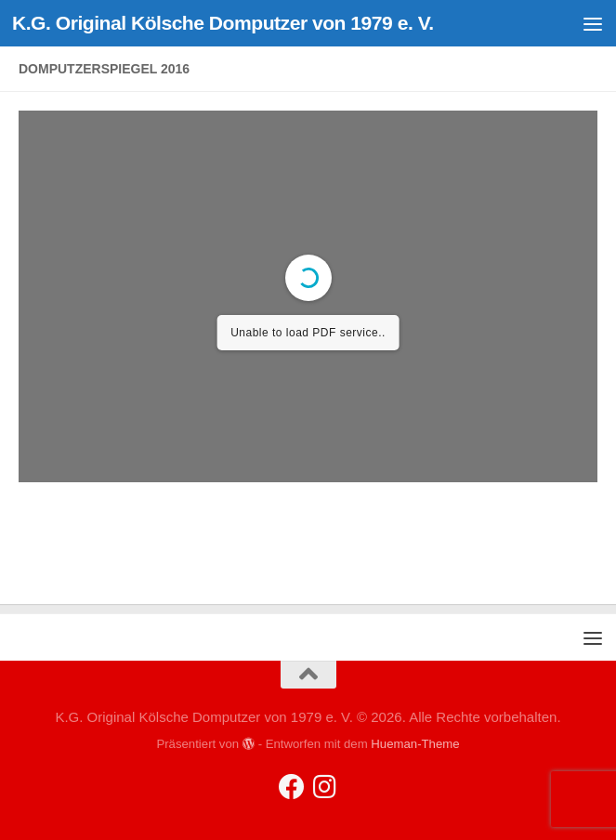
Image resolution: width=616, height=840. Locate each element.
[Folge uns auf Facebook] (292, 787)
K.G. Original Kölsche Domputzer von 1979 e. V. (223, 23)
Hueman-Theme (415, 744)
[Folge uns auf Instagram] (325, 787)
